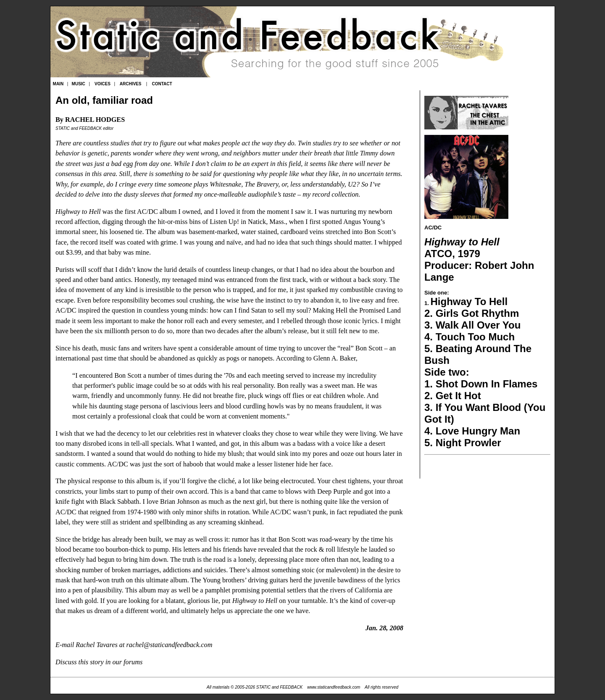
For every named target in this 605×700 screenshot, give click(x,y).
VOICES (103, 84)
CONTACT (162, 84)
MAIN (58, 84)
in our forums (124, 662)
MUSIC (79, 84)
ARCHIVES (131, 84)
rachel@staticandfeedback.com (170, 645)
